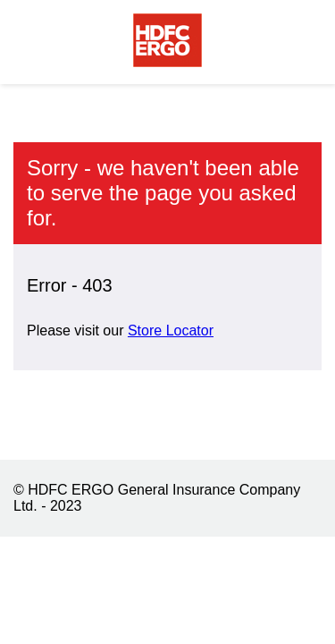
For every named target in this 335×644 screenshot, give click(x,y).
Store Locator (171, 330)
